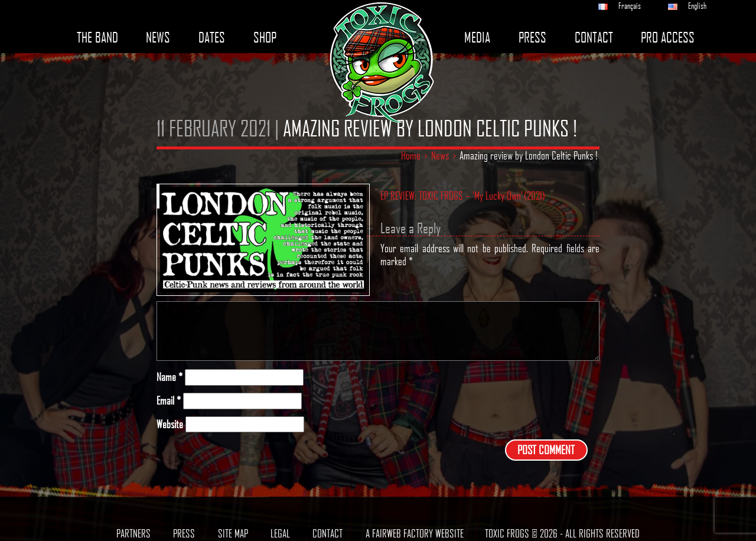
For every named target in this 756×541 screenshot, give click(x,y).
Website (170, 424)
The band (97, 38)
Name (170, 377)
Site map (233, 533)
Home (411, 155)
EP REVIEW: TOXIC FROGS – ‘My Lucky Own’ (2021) (463, 196)
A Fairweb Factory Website (415, 533)
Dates (212, 38)
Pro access (668, 38)
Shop (265, 38)
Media (477, 38)
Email (169, 401)
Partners (133, 533)
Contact (594, 38)
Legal (280, 533)
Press (532, 38)
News (158, 38)
